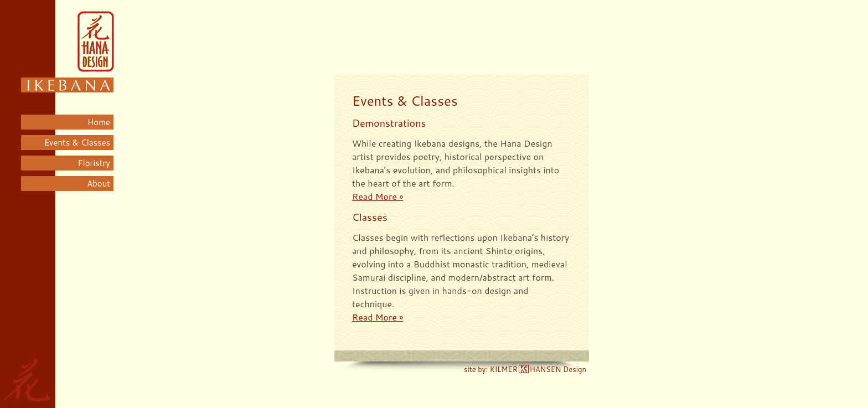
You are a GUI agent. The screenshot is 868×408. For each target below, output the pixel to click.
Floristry (94, 163)
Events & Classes (77, 143)
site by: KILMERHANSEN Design (525, 369)
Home (99, 122)
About (99, 184)
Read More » (378, 196)
